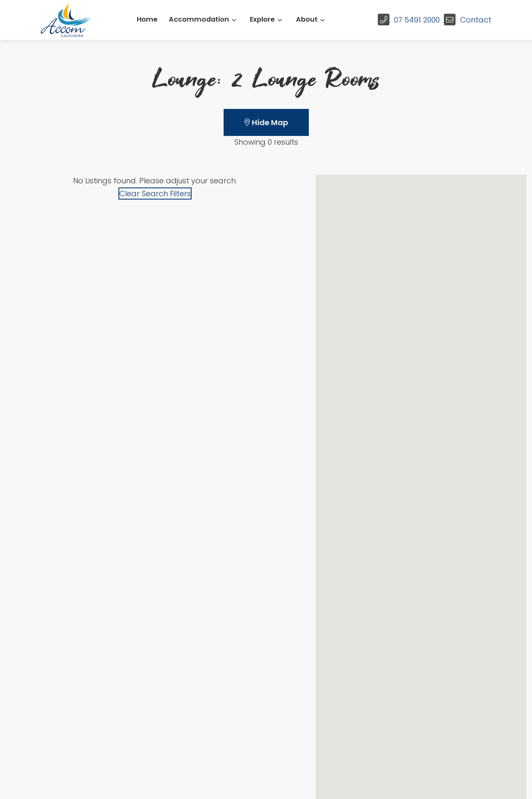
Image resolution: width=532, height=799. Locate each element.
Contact (476, 20)
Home (147, 19)
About (307, 19)
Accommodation (199, 19)
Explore (262, 19)
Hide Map (266, 122)
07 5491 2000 (417, 20)
